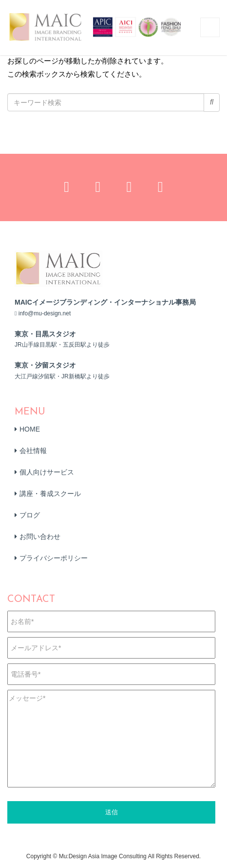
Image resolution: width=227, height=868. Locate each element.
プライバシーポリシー (54, 558)
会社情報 (33, 451)
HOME (30, 429)
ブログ (30, 515)
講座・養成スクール (50, 494)
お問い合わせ (40, 537)
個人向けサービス (47, 472)
